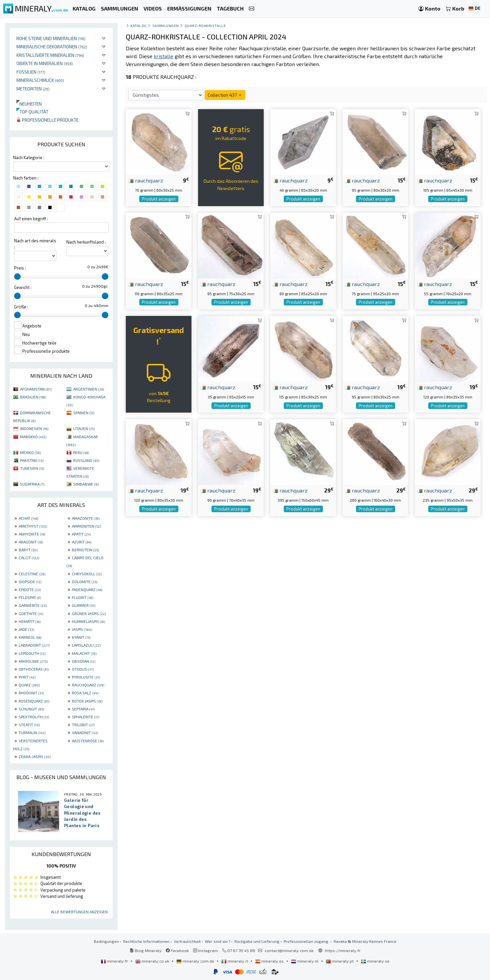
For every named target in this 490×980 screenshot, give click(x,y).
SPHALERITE (86, 717)
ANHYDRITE (32, 534)
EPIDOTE (30, 589)
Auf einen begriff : (31, 219)
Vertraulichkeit (187, 941)
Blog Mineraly (146, 950)
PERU (81, 452)
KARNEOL (30, 637)
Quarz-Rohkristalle (205, 25)
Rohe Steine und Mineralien (51, 38)
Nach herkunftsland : (86, 242)
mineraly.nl (305, 961)
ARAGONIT (31, 542)
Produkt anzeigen (159, 199)
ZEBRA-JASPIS (35, 756)
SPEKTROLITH (34, 717)
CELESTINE (32, 574)
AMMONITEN (86, 526)
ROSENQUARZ (34, 701)
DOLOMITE (85, 582)
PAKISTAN (32, 460)
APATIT (81, 534)
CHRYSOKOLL (87, 574)
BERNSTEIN (85, 550)
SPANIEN (84, 413)
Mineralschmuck (40, 80)
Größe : (21, 307)
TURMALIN (32, 732)
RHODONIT (31, 693)
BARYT (28, 550)
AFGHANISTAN (36, 389)
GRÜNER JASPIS (89, 613)
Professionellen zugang (307, 941)
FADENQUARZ (87, 589)
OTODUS (83, 669)
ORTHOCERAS (34, 669)
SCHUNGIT (31, 709)
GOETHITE (31, 613)
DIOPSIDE (30, 582)
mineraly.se (375, 961)
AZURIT (82, 542)
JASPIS (82, 629)
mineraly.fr (115, 961)
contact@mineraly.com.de (289, 950)
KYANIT (81, 637)
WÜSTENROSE (88, 741)
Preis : (20, 268)
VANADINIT (85, 732)
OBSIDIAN (84, 661)
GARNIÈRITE (33, 605)
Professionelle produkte (47, 120)
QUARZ (29, 685)
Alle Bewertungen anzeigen (79, 912)
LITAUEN (84, 428)
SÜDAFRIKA (32, 484)
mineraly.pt (340, 961)
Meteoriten (33, 89)
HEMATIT (30, 621)
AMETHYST (33, 526)
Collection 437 (225, 95)
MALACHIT (84, 653)
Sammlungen (166, 25)
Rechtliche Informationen (146, 941)
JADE (26, 629)
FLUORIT (83, 597)
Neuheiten (29, 104)
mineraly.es (270, 961)
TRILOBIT (83, 725)
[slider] (17, 276)
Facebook (177, 950)
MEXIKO (30, 452)
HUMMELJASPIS (89, 621)
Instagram (205, 950)
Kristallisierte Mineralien (50, 55)
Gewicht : (23, 287)
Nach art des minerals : (35, 244)
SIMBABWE (86, 484)
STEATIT (29, 725)
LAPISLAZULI (86, 645)
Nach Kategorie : (29, 157)
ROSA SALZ (85, 693)
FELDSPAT (30, 597)
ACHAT (28, 518)
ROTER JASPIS (87, 701)
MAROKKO (33, 437)
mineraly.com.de (196, 961)
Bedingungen (106, 941)
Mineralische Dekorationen (52, 47)
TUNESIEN (32, 468)
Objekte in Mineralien (45, 63)
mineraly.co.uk (153, 961)
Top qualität (32, 112)
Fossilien (31, 72)
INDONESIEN (34, 428)
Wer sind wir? (218, 941)
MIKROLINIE (33, 661)
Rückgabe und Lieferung (257, 941)
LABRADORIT (34, 645)
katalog (139, 25)
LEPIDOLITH (32, 653)
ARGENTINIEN (89, 389)
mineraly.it (235, 961)
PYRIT (27, 677)
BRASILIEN (33, 397)
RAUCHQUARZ (88, 685)
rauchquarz (146, 180)
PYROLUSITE (86, 677)
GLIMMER (84, 605)
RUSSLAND (86, 460)
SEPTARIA (83, 709)
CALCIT (29, 558)
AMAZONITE (86, 518)
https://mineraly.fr (343, 950)
